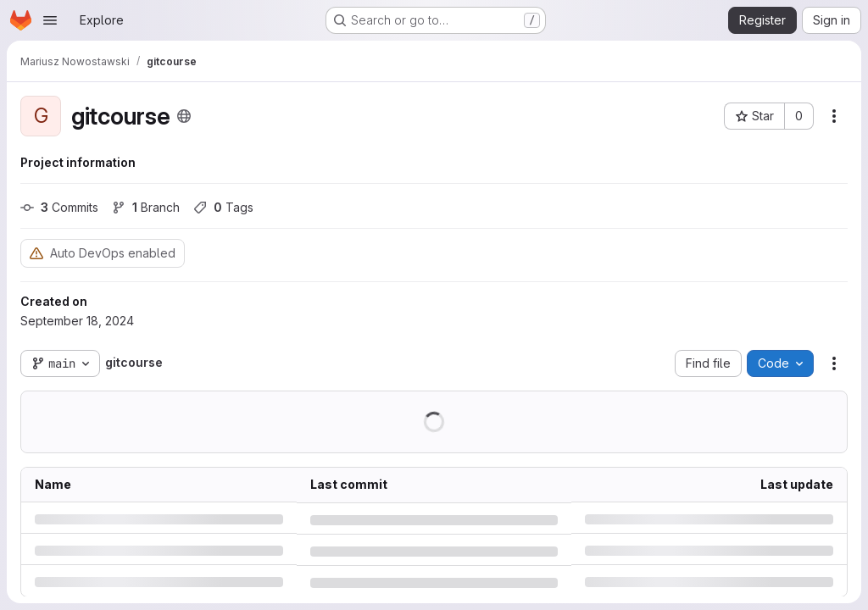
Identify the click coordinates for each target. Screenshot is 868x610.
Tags (223, 207)
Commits (59, 207)
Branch (146, 207)
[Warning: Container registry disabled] (36, 253)
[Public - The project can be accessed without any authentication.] (184, 116)
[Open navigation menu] (50, 20)
